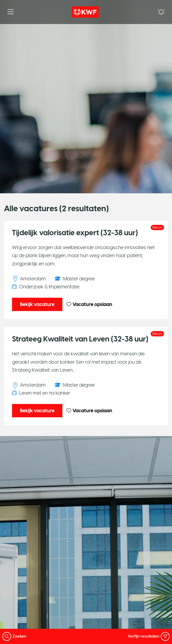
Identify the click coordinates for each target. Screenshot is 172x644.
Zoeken (14, 636)
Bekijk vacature (37, 304)
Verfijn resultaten (149, 636)
